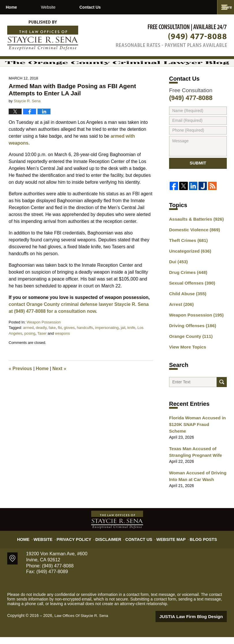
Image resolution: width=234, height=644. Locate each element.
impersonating (107, 343)
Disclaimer (111, 543)
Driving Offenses (191, 340)
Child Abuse (186, 310)
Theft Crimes (187, 259)
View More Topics (186, 360)
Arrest (180, 320)
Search (222, 397)
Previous (20, 384)
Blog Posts (197, 543)
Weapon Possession (44, 338)
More (223, 7)
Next (59, 384)
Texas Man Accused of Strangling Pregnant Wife (193, 461)
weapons (62, 349)
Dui (178, 279)
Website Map (168, 543)
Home (24, 7)
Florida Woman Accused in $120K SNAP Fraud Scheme (196, 438)
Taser (42, 349)
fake (52, 343)
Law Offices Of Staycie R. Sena (83, 623)
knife (131, 343)
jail (123, 343)
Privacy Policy (80, 543)
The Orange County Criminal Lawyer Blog (43, 35)
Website (72, 7)
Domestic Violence (192, 249)
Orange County (189, 350)
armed (28, 343)
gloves (69, 343)
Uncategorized (188, 269)
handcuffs (85, 343)
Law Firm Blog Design (199, 624)
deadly (41, 343)
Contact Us (126, 7)
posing (30, 349)
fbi (60, 343)
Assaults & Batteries (194, 239)
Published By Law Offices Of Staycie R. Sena (171, 36)
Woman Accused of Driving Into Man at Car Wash (195, 484)
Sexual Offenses (190, 300)
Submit (198, 181)
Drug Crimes (187, 289)
